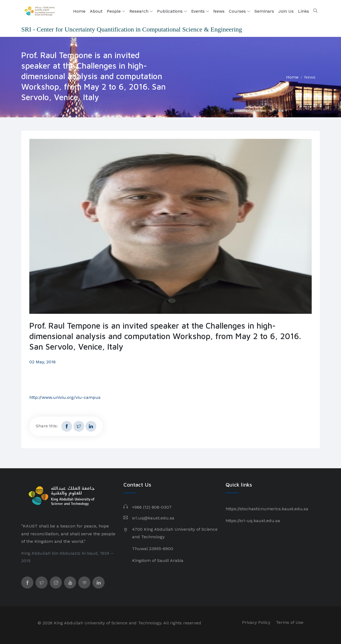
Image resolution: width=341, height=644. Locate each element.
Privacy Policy (256, 622)
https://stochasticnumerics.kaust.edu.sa (267, 509)
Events (200, 11)
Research (141, 11)
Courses (239, 11)
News (219, 11)
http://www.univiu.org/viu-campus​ (65, 397)
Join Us (286, 11)
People (116, 11)
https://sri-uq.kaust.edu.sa (253, 521)
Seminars (264, 11)
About (96, 11)
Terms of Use (290, 622)
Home (79, 11)
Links (303, 11)
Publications (172, 11)
